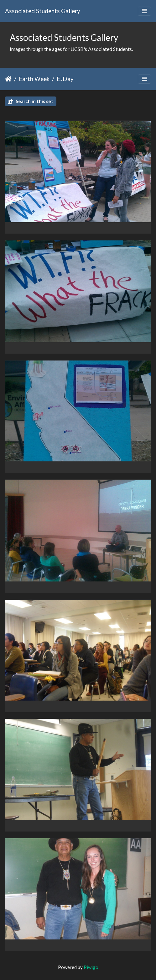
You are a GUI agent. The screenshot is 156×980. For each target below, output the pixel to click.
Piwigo (91, 967)
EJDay (65, 79)
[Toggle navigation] (144, 11)
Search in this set (31, 101)
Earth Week (34, 79)
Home (8, 79)
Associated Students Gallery (43, 11)
